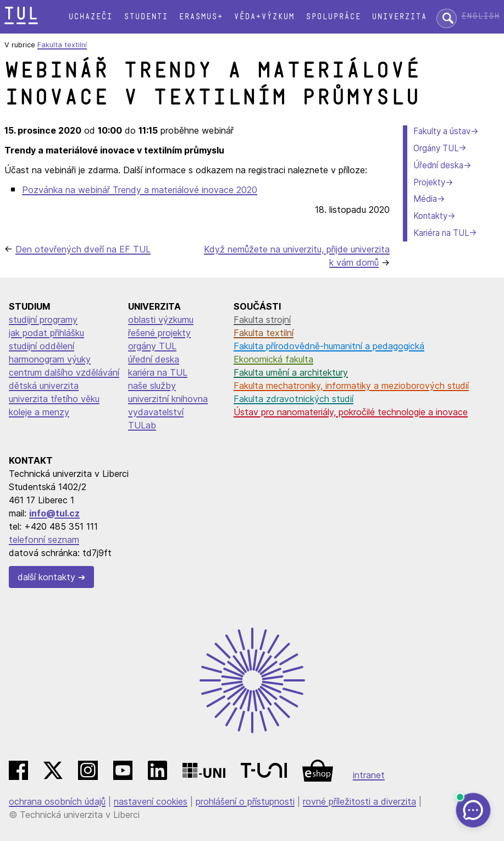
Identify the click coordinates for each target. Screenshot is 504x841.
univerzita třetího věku (54, 399)
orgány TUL (152, 346)
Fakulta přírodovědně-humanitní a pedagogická (329, 346)
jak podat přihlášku (46, 333)
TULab (142, 425)
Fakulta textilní (62, 45)
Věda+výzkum (264, 17)
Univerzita (399, 17)
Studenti (146, 17)
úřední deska (154, 359)
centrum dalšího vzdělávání (64, 372)
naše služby (152, 386)
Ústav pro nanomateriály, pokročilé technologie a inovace (351, 412)
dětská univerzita (44, 386)
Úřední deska (438, 165)
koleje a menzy (39, 412)
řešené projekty (159, 333)
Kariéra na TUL (441, 233)
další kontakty (46, 577)
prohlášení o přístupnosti (245, 801)
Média (425, 199)
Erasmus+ (201, 17)
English (480, 16)
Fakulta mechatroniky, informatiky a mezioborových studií (351, 386)
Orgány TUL (436, 148)
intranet (369, 775)
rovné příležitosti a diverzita (359, 801)
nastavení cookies (151, 801)
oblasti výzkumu (161, 320)
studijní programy (43, 320)
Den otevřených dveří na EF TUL (83, 249)
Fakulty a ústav (442, 131)
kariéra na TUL (158, 372)
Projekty (429, 182)
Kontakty (430, 216)
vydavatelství (156, 412)
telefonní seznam (44, 540)
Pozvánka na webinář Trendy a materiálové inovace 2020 (140, 190)
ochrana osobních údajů (57, 801)
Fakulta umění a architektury (291, 372)
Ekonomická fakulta (273, 359)
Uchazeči (90, 17)
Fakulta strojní (262, 320)
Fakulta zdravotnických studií (293, 399)
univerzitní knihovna (168, 399)
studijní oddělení (41, 346)
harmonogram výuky (50, 359)
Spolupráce (333, 17)
